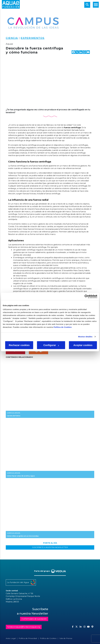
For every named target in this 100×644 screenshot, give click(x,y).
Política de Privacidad (28, 638)
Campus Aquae (14, 413)
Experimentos (33, 38)
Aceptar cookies (83, 345)
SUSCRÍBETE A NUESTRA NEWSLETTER (50, 547)
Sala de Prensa (66, 638)
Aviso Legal (11, 638)
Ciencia (12, 38)
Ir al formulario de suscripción (34, 619)
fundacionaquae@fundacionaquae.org (24, 627)
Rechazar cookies (19, 345)
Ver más (50, 389)
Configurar (51, 345)
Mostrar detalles (85, 337)
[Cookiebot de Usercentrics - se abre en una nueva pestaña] (86, 296)
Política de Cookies (63, 327)
